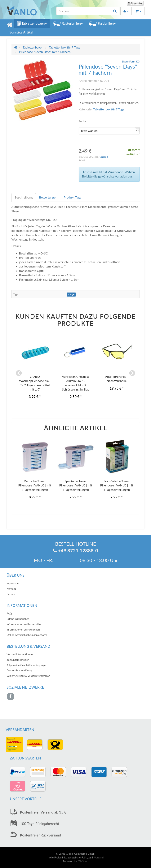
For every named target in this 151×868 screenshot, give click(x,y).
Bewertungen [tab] (48, 197)
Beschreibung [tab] (24, 197)
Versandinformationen (20, 654)
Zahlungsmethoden (18, 660)
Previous (19, 374)
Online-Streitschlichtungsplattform (27, 635)
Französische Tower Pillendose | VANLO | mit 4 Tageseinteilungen (117, 485)
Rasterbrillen (68, 24)
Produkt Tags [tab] (72, 197)
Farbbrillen (102, 24)
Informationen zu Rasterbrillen (24, 624)
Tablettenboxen (32, 24)
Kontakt (11, 589)
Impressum (13, 583)
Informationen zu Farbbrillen (23, 629)
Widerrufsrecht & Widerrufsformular (28, 676)
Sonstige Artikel (21, 32)
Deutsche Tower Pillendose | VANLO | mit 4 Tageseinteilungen (35, 485)
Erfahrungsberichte (18, 619)
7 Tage (71, 294)
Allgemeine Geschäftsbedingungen (27, 665)
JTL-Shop (83, 861)
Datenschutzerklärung (20, 670)
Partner (11, 594)
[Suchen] (84, 11)
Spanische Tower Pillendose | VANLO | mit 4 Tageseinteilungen (76, 485)
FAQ (9, 613)
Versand (104, 157)
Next (132, 374)
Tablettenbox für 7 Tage (109, 109)
